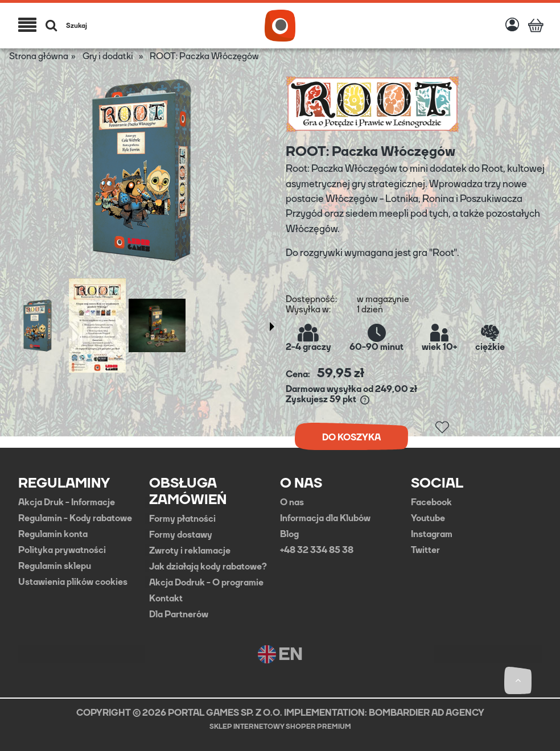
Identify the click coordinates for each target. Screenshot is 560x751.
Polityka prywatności (62, 550)
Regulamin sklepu (55, 566)
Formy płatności (182, 519)
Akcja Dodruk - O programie (206, 583)
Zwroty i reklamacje (190, 551)
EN (280, 654)
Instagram (432, 534)
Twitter (425, 550)
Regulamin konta (53, 534)
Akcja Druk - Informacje (67, 502)
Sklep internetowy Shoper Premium (280, 727)
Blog (289, 534)
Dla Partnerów (179, 614)
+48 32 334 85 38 (317, 550)
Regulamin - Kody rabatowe (75, 518)
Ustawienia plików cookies (73, 582)
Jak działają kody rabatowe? (208, 567)
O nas (292, 502)
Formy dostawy (181, 535)
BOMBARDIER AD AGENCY (427, 713)
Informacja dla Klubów (325, 518)
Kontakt (166, 599)
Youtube (428, 518)
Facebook (431, 502)
